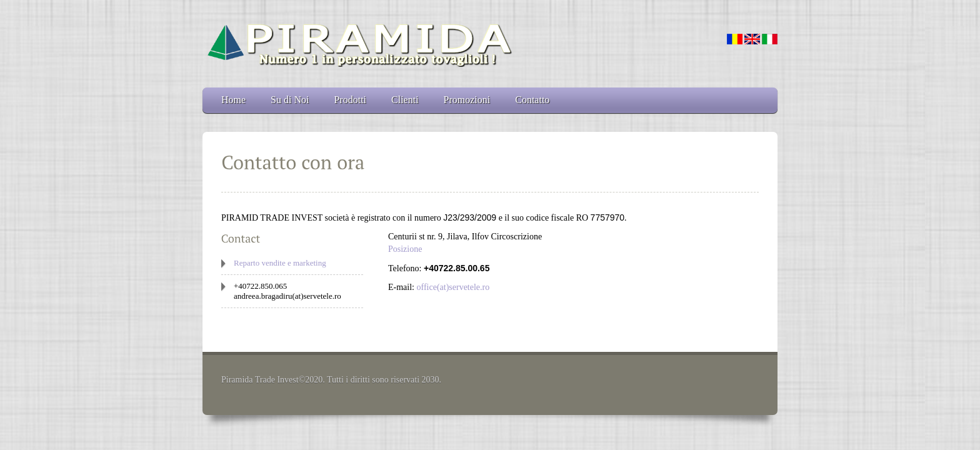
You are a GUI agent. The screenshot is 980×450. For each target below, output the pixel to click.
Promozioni (467, 100)
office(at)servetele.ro (453, 287)
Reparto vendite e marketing (280, 263)
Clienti (405, 100)
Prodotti (350, 100)
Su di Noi (290, 100)
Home (233, 100)
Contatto (532, 100)
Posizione (405, 249)
